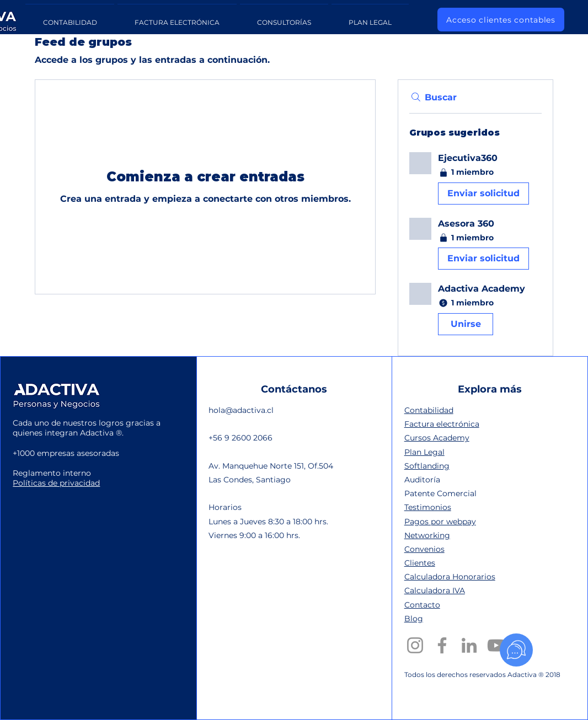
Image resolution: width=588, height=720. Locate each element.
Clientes (420, 563)
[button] (475, 181)
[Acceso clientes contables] (501, 20)
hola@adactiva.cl (241, 410)
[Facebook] (442, 645)
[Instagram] (415, 645)
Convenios (424, 549)
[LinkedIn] (469, 645)
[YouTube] (496, 645)
